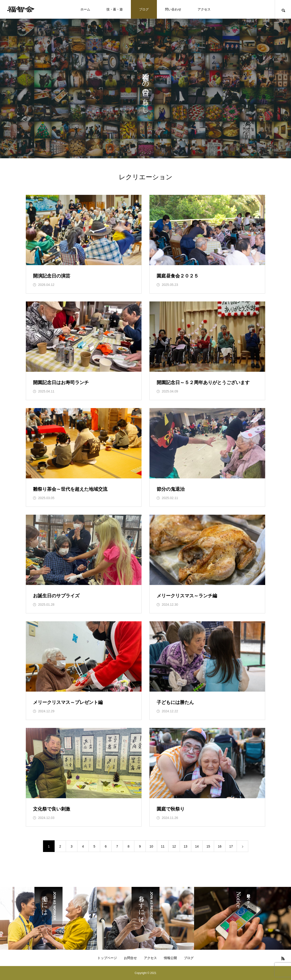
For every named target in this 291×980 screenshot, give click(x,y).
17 (231, 846)
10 (151, 846)
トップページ (107, 958)
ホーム (85, 9)
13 (185, 846)
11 (163, 846)
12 (174, 846)
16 (220, 846)
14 (197, 846)
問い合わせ (173, 9)
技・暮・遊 (115, 9)
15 (208, 846)
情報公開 (170, 958)
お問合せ (130, 958)
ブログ (144, 9)
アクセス (204, 9)
